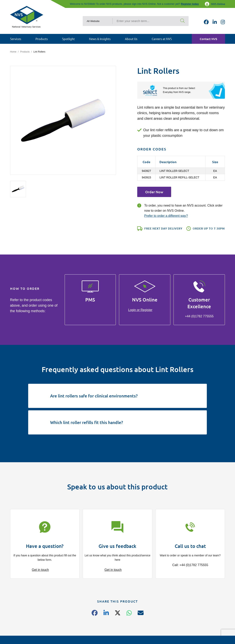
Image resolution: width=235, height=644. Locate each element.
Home (13, 52)
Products (25, 52)
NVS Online (215, 4)
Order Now (154, 192)
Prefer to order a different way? (166, 216)
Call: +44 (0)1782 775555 (190, 565)
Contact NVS (208, 39)
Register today (190, 4)
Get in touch (40, 570)
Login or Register (140, 310)
